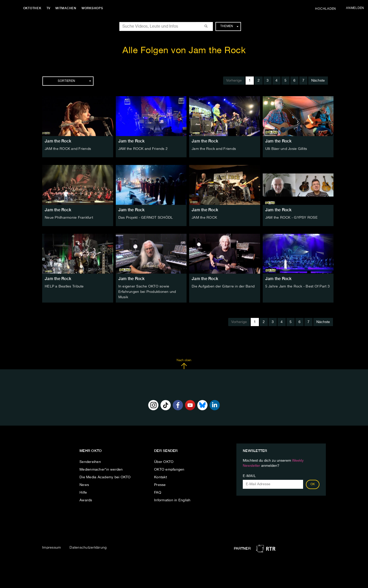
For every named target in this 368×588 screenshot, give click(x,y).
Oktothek (33, 8)
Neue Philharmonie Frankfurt (69, 218)
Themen (229, 26)
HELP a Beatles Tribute (64, 286)
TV (50, 8)
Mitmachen (67, 8)
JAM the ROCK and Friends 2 (143, 149)
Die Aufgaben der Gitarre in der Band (223, 286)
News (84, 484)
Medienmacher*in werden (101, 469)
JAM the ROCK (204, 218)
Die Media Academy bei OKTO (105, 477)
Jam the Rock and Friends (214, 149)
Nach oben (184, 363)
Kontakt (160, 477)
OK (313, 484)
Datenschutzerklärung (88, 547)
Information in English (172, 500)
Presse (160, 484)
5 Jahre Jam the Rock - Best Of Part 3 (297, 286)
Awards (86, 500)
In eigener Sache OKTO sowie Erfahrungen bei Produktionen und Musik (147, 292)
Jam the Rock (58, 141)
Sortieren (74, 81)
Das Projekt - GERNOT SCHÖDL (146, 218)
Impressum (51, 547)
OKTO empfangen (169, 469)
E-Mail (249, 475)
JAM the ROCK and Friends (68, 149)
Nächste (318, 81)
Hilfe (83, 492)
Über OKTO (164, 461)
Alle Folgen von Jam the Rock (184, 51)
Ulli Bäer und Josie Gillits (286, 149)
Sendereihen (90, 461)
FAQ (158, 492)
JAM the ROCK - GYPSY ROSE (291, 218)
